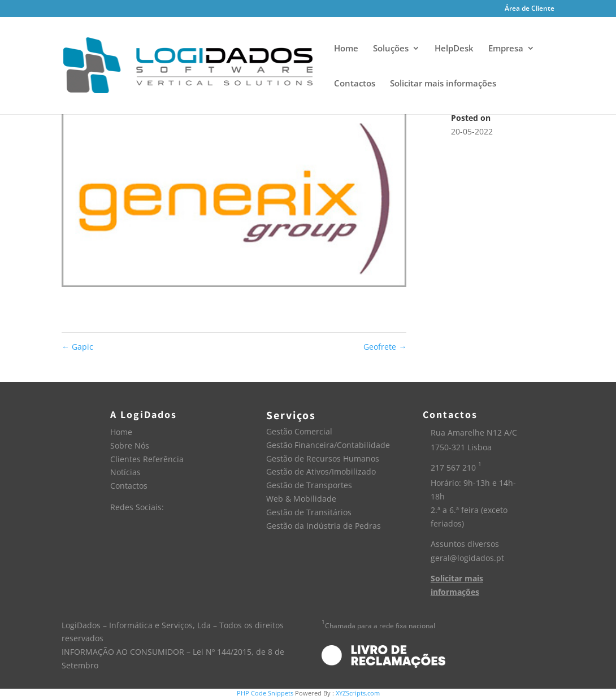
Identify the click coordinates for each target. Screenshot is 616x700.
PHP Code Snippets (265, 693)
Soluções (391, 49)
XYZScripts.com (358, 693)
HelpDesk (454, 49)
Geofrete (385, 347)
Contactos (355, 84)
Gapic (77, 347)
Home (346, 49)
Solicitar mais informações (443, 84)
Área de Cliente (530, 9)
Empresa (506, 49)
